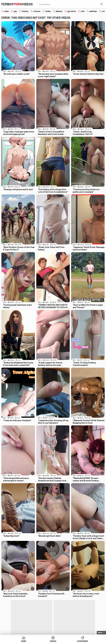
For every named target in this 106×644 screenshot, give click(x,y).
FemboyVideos (17, 4)
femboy (25, 11)
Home (24, 641)
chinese (37, 11)
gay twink (71, 11)
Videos (53, 641)
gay (15, 11)
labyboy (59, 11)
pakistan (93, 11)
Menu (100, 633)
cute (83, 11)
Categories (82, 641)
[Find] (102, 4)
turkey (48, 11)
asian (7, 11)
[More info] (33, 69)
